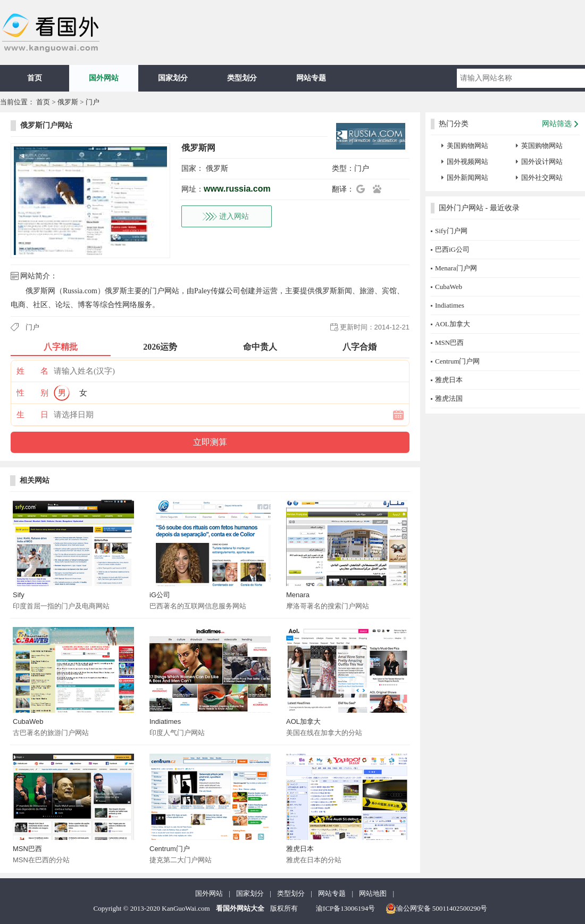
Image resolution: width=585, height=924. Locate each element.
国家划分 (173, 78)
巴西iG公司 (452, 249)
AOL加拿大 (303, 721)
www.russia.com (237, 189)
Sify (19, 595)
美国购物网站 (467, 146)
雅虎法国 (449, 398)
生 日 (32, 415)
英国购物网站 (542, 146)
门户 (93, 102)
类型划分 (242, 78)
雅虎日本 (300, 849)
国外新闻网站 (467, 178)
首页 (35, 78)
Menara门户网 (456, 268)
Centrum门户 (170, 849)
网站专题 (311, 78)
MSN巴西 (27, 849)
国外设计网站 (542, 162)
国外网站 (104, 78)
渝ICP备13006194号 (345, 908)
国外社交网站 (542, 178)
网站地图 (373, 893)
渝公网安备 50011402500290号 (437, 909)
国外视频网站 (467, 162)
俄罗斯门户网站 (46, 125)
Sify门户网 (451, 231)
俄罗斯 (68, 102)
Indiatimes (165, 721)
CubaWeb (28, 721)
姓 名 (32, 371)
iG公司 (160, 595)
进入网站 (234, 216)
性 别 (32, 393)
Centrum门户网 (458, 361)
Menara (298, 595)
